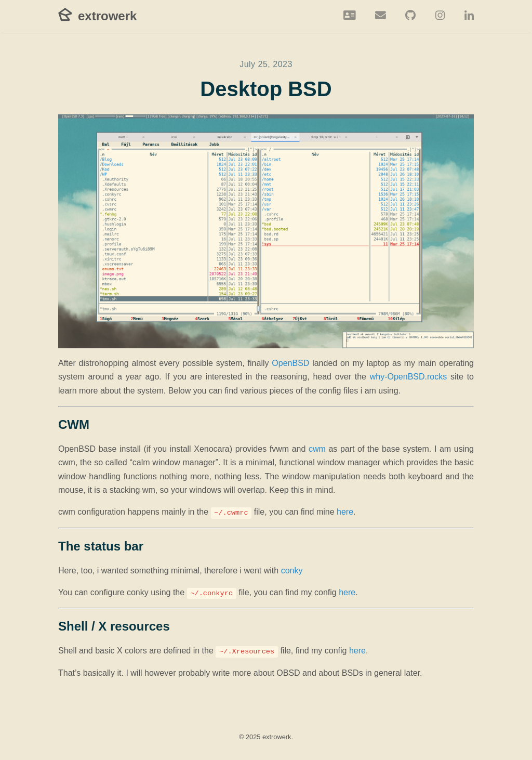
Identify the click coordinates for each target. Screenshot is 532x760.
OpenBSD (290, 363)
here (345, 512)
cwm (317, 449)
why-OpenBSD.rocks (409, 377)
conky (292, 571)
